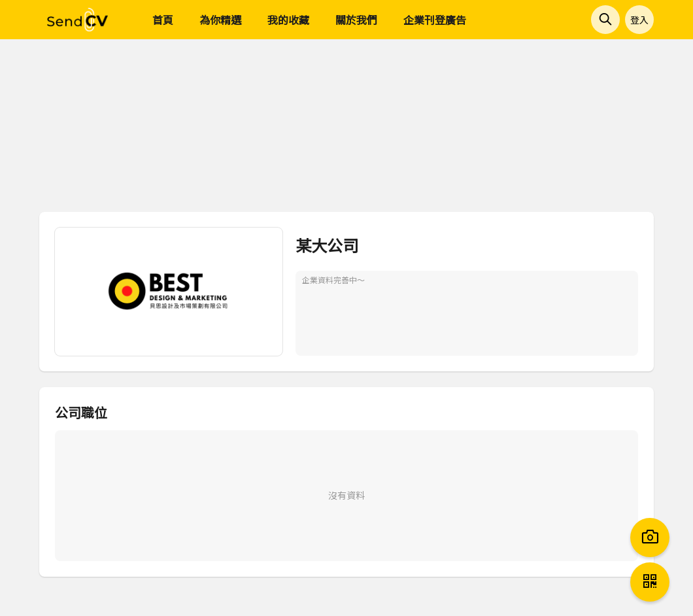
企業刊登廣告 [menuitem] (435, 20)
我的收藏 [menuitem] (288, 20)
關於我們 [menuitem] (356, 20)
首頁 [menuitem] (163, 20)
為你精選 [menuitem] (220, 20)
